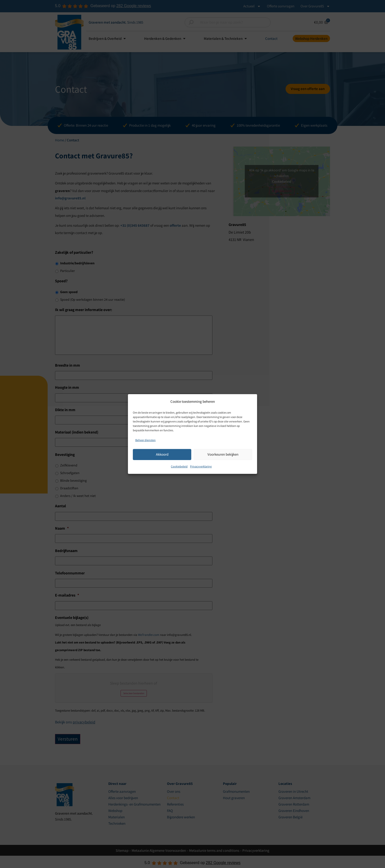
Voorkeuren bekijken (223, 454)
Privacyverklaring (201, 466)
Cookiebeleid (179, 466)
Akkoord (162, 454)
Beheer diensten (145, 440)
